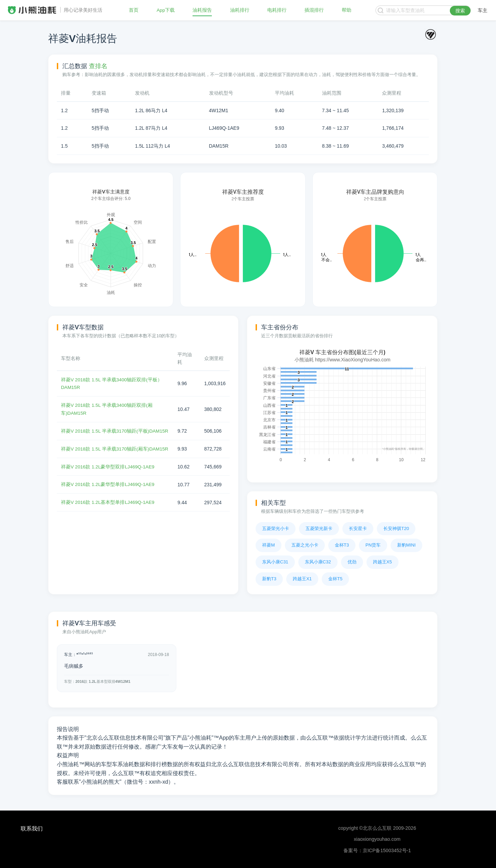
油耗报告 (203, 10)
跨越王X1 (302, 579)
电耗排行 (277, 10)
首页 (134, 10)
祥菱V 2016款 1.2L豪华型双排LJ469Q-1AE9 (108, 481)
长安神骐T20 (396, 528)
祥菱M (268, 545)
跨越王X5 (383, 562)
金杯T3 (342, 545)
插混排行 (314, 10)
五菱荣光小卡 (276, 528)
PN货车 (373, 545)
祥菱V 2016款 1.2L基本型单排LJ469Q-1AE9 (108, 516)
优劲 (352, 562)
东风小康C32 (318, 562)
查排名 (98, 66)
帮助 (347, 10)
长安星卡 (358, 528)
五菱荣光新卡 (319, 528)
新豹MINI (406, 545)
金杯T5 (335, 579)
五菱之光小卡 (305, 545)
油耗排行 (240, 10)
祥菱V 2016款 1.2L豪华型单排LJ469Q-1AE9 (108, 499)
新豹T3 (269, 579)
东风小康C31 (275, 562)
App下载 (166, 10)
